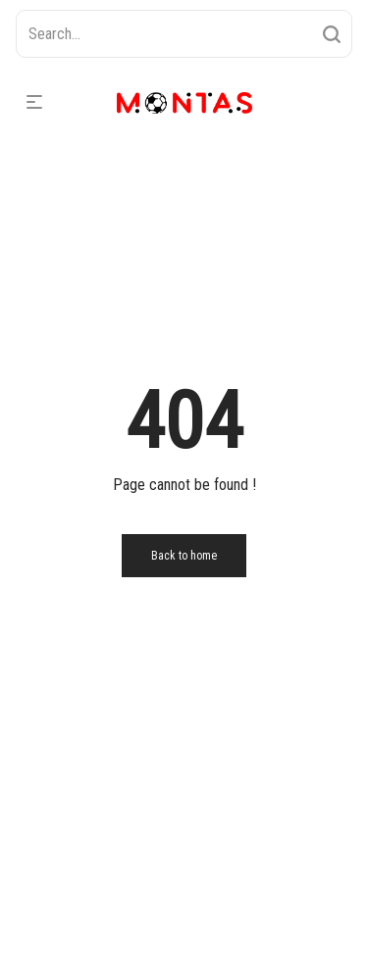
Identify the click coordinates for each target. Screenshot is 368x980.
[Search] (332, 34)
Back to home (184, 556)
